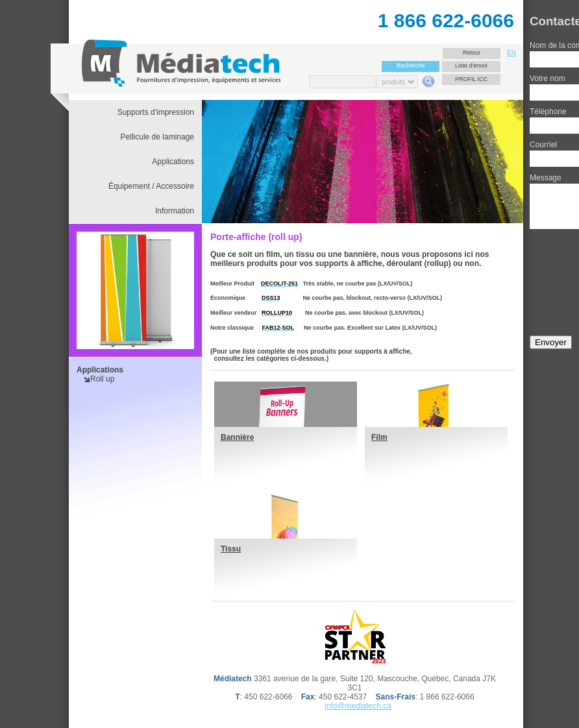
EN (511, 53)
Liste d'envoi (471, 66)
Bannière (237, 437)
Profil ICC (471, 79)
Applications (100, 370)
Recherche (411, 66)
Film (379, 437)
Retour (472, 53)
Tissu (231, 549)
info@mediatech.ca (358, 706)
